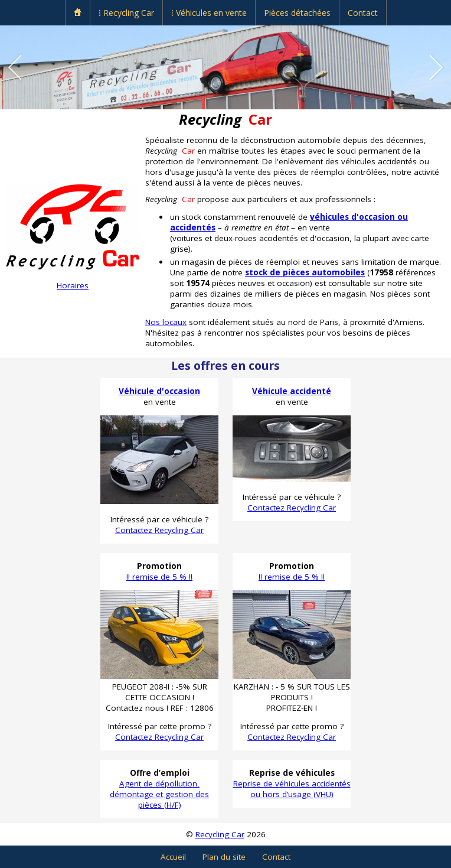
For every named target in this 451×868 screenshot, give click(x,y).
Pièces (297, 13)
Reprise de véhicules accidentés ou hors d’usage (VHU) (292, 789)
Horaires (73, 285)
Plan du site (224, 857)
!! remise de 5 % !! (159, 577)
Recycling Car (220, 834)
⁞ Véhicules (209, 13)
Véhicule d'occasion (159, 391)
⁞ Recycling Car (126, 13)
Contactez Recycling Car (159, 530)
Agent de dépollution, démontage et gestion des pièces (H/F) (159, 794)
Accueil (173, 857)
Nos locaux (166, 322)
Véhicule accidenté (292, 391)
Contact (363, 13)
